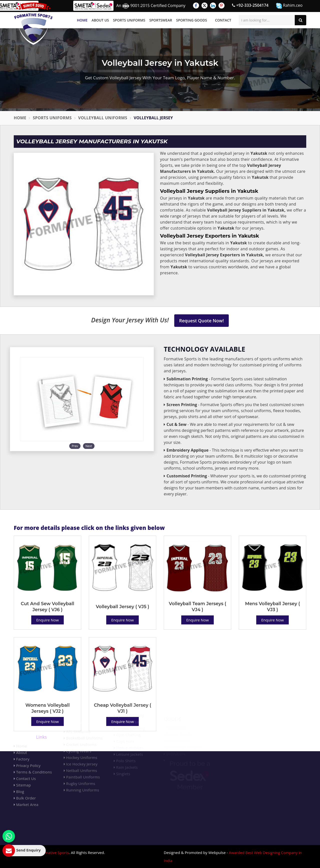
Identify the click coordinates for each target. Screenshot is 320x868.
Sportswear (161, 20)
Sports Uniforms (129, 20)
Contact (223, 20)
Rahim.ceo (289, 6)
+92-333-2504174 (250, 5)
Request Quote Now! (202, 321)
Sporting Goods (192, 20)
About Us (100, 20)
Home (82, 20)
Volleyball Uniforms (103, 118)
